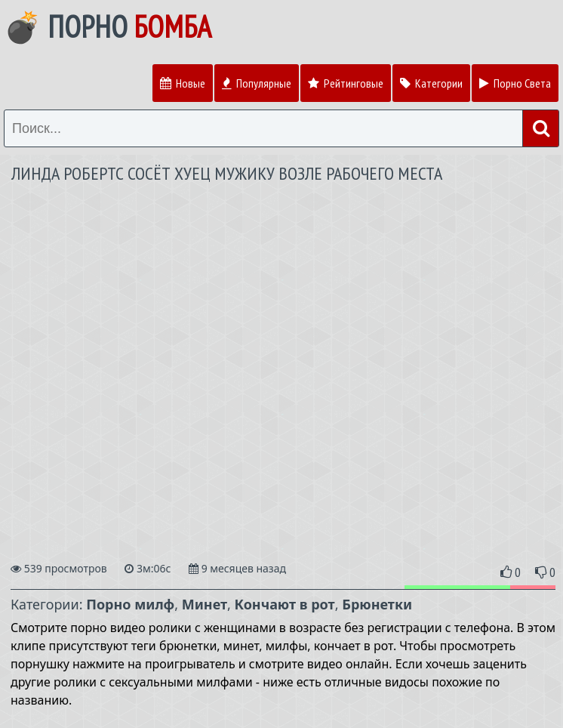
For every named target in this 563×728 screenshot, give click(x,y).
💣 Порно (108, 26)
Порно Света (515, 83)
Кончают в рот (285, 604)
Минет (205, 604)
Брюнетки (377, 604)
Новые (183, 83)
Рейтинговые (346, 83)
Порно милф (130, 604)
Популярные (257, 83)
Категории (431, 83)
